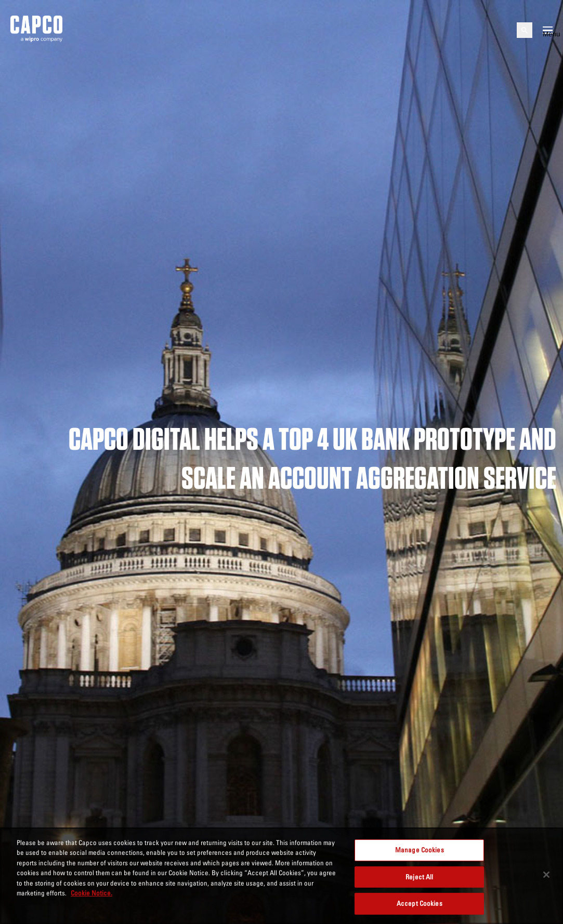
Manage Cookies (420, 850)
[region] (281, 876)
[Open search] (525, 30)
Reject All (419, 877)
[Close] (546, 875)
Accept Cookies (420, 903)
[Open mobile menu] (548, 30)
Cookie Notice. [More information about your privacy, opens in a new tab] (91, 893)
